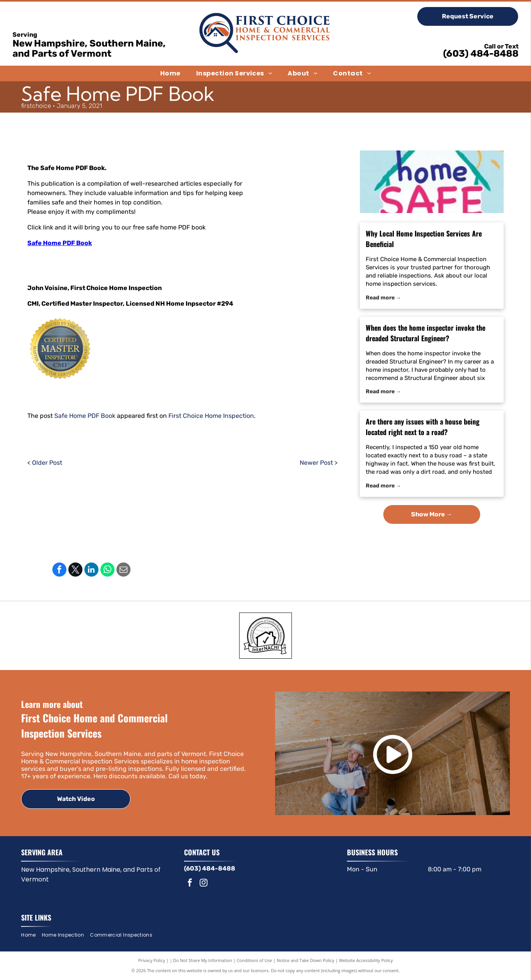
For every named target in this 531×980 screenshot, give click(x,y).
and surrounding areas (52, 887)
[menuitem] (170, 73)
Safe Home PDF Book (60, 243)
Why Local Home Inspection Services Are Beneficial (424, 239)
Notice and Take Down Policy (306, 960)
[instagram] (204, 884)
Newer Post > (319, 463)
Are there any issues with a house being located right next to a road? (423, 427)
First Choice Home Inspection (211, 416)
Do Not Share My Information (203, 960)
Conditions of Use (255, 960)
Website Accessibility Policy (366, 960)
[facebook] (190, 884)
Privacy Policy (152, 960)
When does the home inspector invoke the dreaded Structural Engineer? (426, 333)
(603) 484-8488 (481, 54)
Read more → (383, 298)
